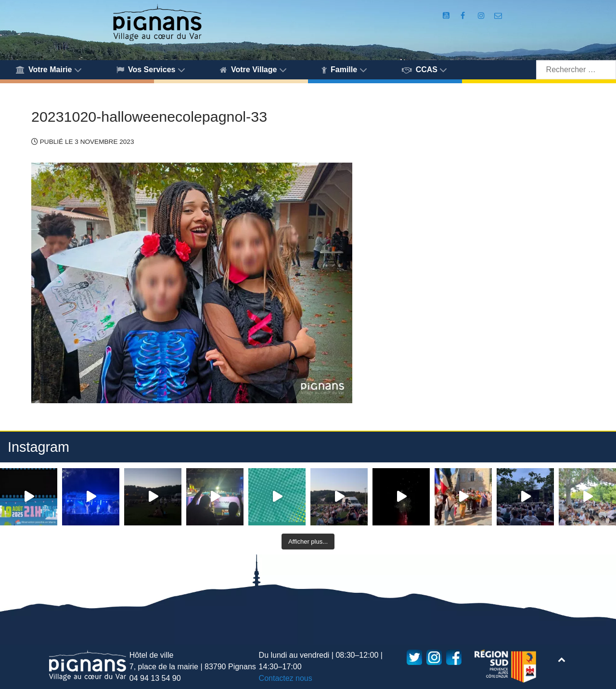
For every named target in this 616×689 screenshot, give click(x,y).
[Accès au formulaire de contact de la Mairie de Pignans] (498, 16)
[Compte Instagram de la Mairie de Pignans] (482, 16)
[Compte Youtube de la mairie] (447, 16)
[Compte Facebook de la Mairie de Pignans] (464, 16)
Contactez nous (286, 678)
